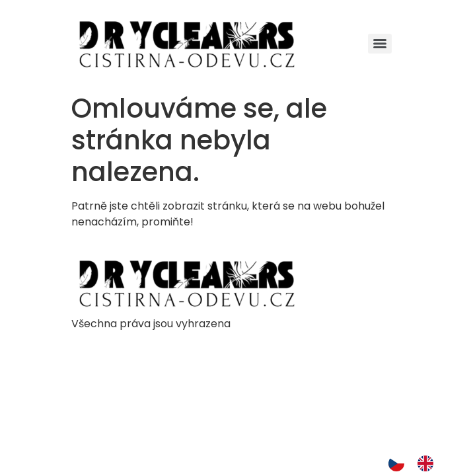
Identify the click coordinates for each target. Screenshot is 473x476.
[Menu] (380, 44)
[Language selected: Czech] (418, 463)
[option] (429, 463)
